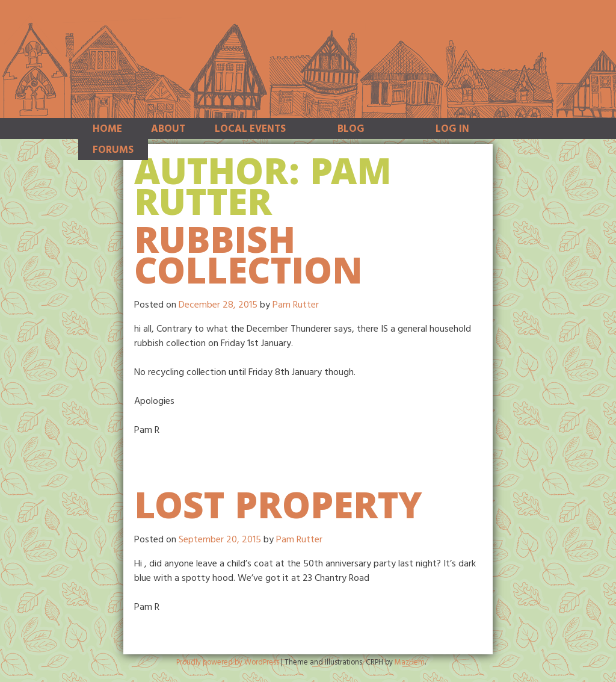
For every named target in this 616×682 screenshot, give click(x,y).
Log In (452, 129)
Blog (351, 129)
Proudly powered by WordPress (228, 662)
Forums (113, 150)
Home (107, 129)
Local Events (250, 129)
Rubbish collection (248, 261)
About (168, 129)
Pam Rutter (296, 305)
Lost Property (278, 511)
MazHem (410, 662)
